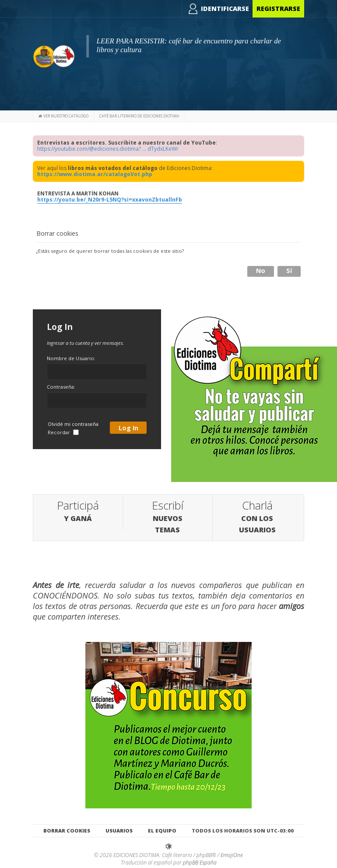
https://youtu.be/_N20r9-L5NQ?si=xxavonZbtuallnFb (110, 200)
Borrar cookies (67, 831)
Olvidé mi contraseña (73, 424)
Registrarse (278, 9)
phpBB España (200, 863)
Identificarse (225, 9)
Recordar (63, 432)
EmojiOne (232, 855)
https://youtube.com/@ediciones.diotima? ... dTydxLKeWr (108, 149)
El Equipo (162, 831)
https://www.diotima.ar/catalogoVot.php (95, 174)
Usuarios (119, 831)
